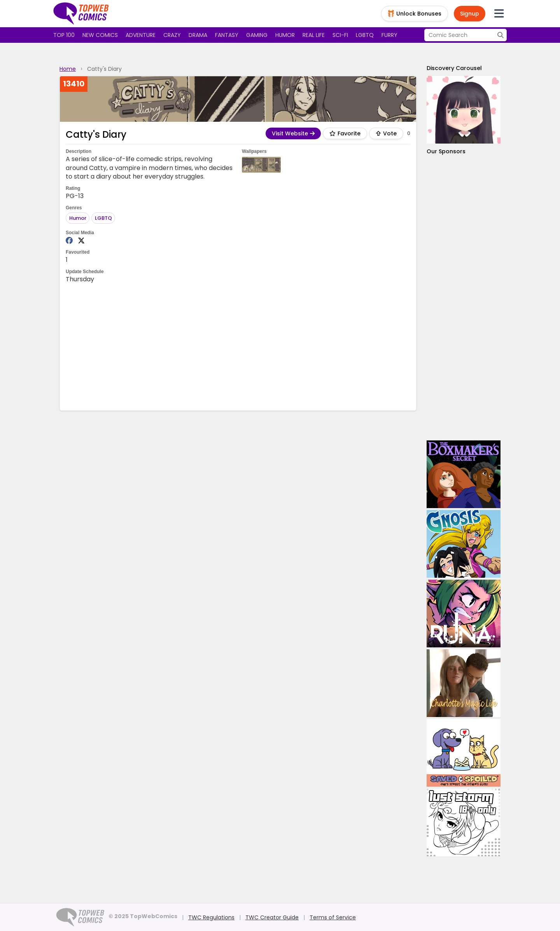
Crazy (172, 35)
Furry (389, 35)
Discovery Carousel (454, 68)
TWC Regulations (211, 917)
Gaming (257, 35)
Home (68, 69)
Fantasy (227, 35)
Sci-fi (340, 35)
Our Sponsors (446, 151)
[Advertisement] (238, 346)
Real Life (314, 35)
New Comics (100, 35)
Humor (285, 35)
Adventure (141, 35)
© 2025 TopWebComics (143, 916)
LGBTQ (365, 35)
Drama (198, 35)
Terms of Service (333, 917)
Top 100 (64, 35)
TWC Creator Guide (272, 917)
